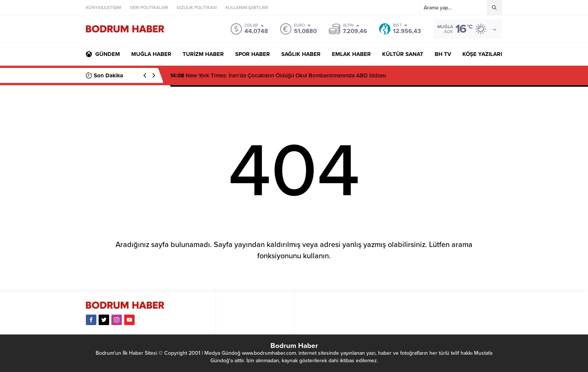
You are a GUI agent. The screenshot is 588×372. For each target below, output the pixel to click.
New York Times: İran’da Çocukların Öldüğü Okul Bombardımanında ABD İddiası (278, 75)
